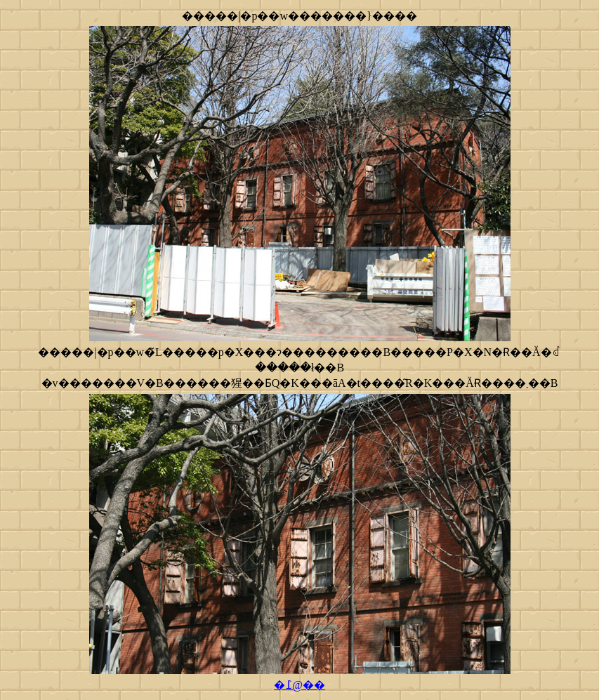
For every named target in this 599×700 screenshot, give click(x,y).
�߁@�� (299, 685)
